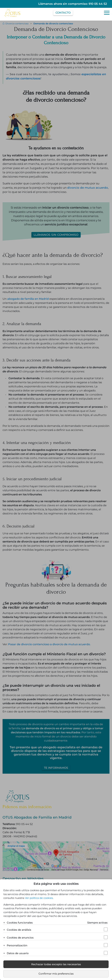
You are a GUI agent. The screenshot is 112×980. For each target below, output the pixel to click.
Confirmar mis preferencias (56, 974)
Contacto (63, 13)
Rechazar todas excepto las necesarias (56, 964)
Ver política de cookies (39, 898)
